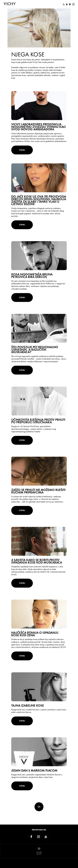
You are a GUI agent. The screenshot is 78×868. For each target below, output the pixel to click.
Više (39, 807)
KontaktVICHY (39, 851)
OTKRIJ (22, 150)
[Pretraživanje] (64, 4)
